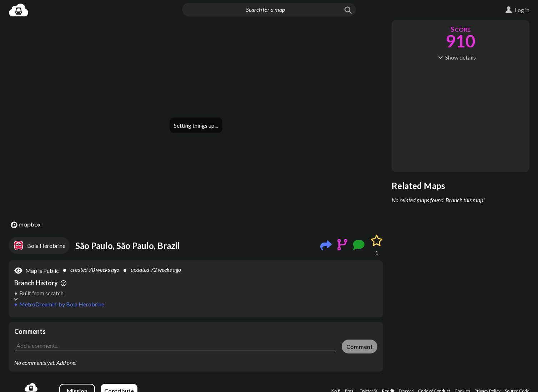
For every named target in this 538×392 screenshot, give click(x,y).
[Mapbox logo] (26, 225)
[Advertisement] (196, 338)
